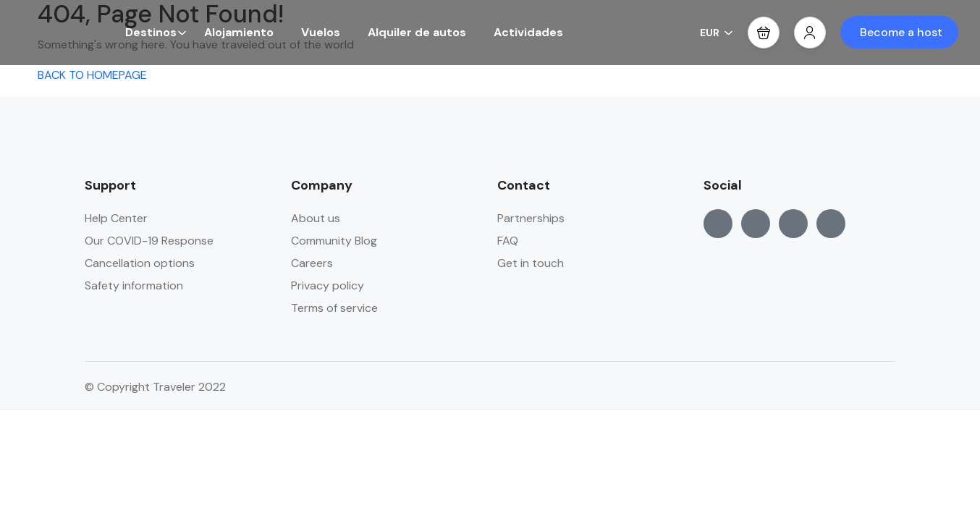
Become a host (901, 32)
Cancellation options (140, 263)
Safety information (134, 285)
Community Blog (334, 241)
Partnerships (531, 218)
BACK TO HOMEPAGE (92, 75)
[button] (764, 33)
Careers (312, 263)
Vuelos (321, 32)
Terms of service (334, 308)
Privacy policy (328, 285)
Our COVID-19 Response (149, 241)
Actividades (528, 32)
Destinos (156, 32)
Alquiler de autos (417, 32)
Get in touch (531, 263)
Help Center (116, 218)
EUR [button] (717, 33)
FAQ (508, 241)
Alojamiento (239, 32)
